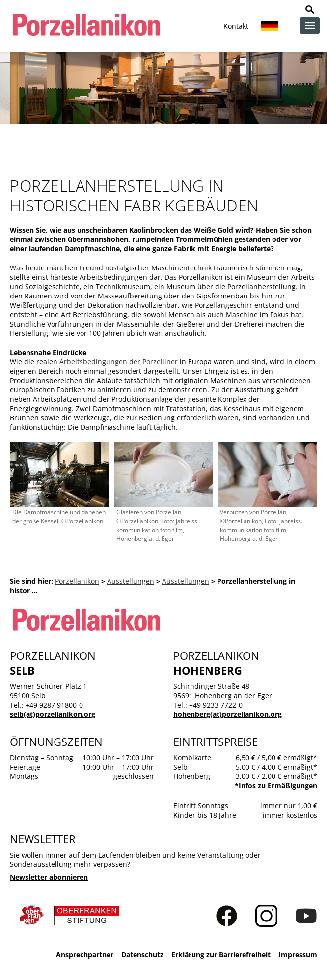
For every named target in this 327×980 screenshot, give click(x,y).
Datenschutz (142, 955)
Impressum (298, 955)
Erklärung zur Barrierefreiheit (221, 955)
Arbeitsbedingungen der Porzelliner (119, 362)
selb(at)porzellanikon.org (53, 714)
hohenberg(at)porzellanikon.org (228, 714)
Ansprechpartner (85, 955)
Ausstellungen (131, 581)
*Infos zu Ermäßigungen (276, 786)
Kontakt (236, 26)
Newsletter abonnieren (49, 877)
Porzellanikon (77, 581)
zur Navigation (310, 26)
